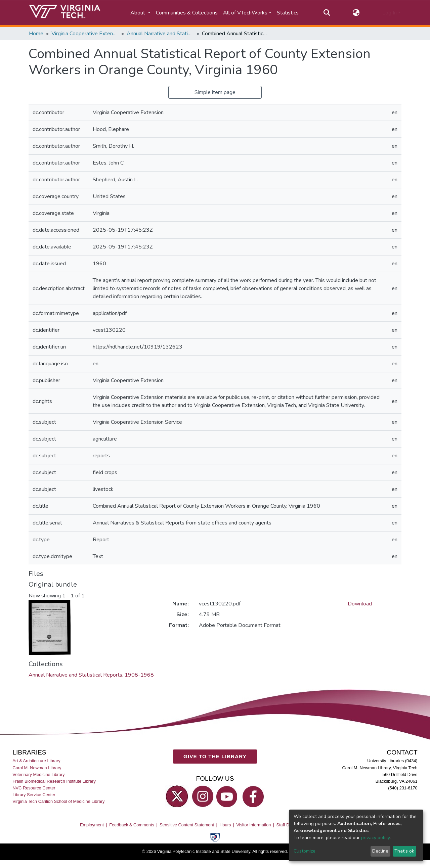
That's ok (404, 851)
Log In (390, 13)
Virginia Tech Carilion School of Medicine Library (58, 801)
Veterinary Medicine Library (38, 774)
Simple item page (215, 92)
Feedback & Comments (132, 825)
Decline (380, 851)
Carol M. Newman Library (37, 767)
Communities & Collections (187, 13)
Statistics (288, 13)
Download (360, 604)
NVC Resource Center (34, 788)
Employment (92, 825)
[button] (356, 13)
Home (36, 34)
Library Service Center (34, 794)
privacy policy (375, 838)
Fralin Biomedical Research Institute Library (54, 781)
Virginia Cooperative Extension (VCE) (85, 34)
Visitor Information (254, 825)
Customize (305, 851)
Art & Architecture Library (36, 761)
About (138, 13)
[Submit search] (327, 13)
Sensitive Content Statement (187, 825)
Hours (225, 825)
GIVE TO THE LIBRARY (215, 756)
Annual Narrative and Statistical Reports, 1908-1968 (160, 34)
